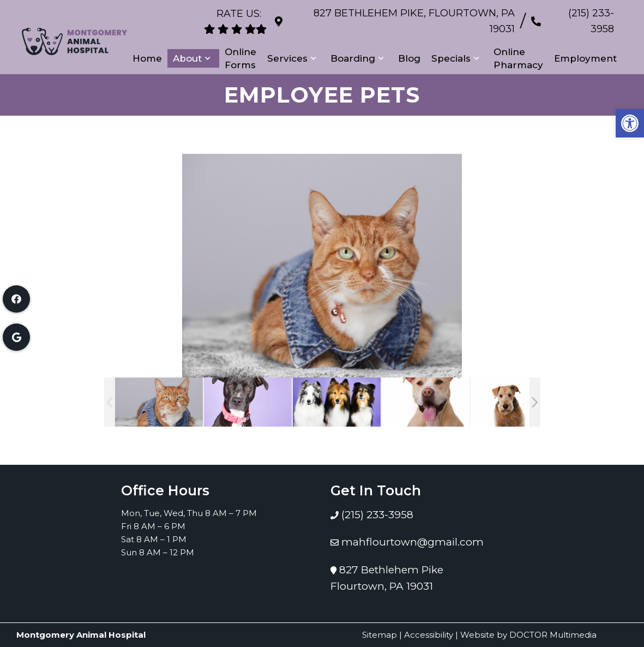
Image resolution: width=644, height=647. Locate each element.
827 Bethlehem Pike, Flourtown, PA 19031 (400, 16)
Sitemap (380, 635)
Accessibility (429, 635)
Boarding (353, 47)
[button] (630, 123)
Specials (451, 47)
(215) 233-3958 (579, 16)
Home (147, 47)
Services (287, 47)
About (187, 47)
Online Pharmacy (518, 47)
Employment (585, 47)
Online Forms (240, 47)
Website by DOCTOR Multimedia (528, 635)
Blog (409, 47)
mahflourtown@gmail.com (413, 542)
